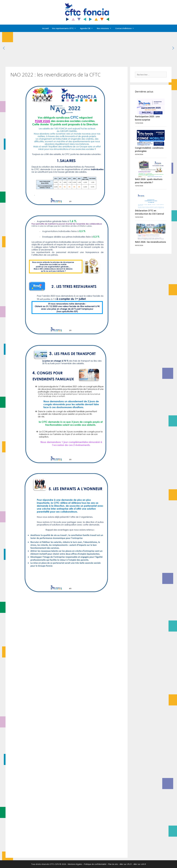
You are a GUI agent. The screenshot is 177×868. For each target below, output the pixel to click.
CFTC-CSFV (54, 864)
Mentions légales (75, 864)
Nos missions (105, 28)
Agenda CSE (88, 28)
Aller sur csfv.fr (140, 864)
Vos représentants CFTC (65, 28)
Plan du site (113, 864)
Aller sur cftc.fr (126, 864)
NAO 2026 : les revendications (150, 242)
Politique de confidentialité (95, 864)
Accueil (45, 28)
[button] (4, 48)
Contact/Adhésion (126, 28)
